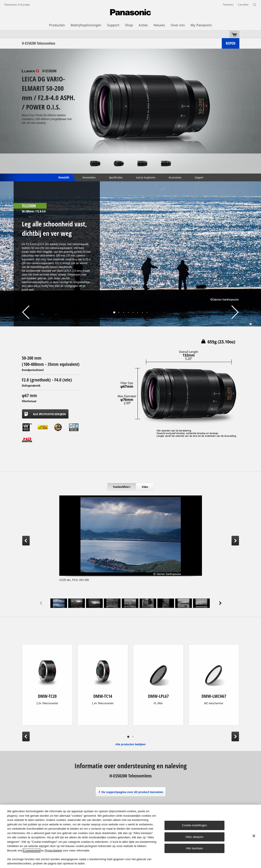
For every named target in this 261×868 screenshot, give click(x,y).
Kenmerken (89, 177)
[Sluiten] (254, 836)
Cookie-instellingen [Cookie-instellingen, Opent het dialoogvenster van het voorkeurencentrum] (194, 825)
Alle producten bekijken (130, 744)
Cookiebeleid (32, 850)
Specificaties (116, 177)
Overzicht (63, 177)
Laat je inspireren (146, 177)
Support (199, 177)
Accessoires (175, 177)
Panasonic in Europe (17, 5)
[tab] (122, 487)
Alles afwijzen (194, 837)
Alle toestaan (194, 848)
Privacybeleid (53, 850)
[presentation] (122, 487)
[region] (130, 836)
